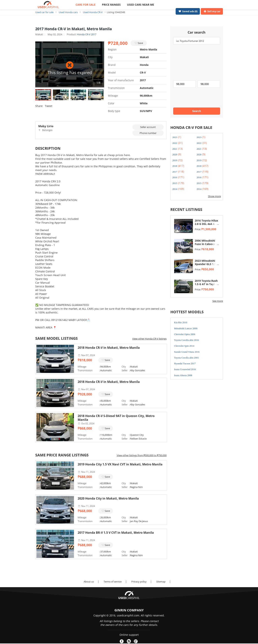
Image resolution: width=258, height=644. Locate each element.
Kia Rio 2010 (181, 322)
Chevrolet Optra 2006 (185, 334)
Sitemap (161, 582)
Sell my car (212, 11)
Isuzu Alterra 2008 (183, 375)
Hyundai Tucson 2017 (185, 363)
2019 (175, 160)
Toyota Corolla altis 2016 (187, 340)
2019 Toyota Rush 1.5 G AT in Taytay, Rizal (207, 284)
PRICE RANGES (111, 5)
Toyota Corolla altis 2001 (187, 358)
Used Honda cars (68, 12)
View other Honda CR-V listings (149, 339)
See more (218, 301)
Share (39, 106)
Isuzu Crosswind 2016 (185, 369)
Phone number (148, 133)
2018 (175, 166)
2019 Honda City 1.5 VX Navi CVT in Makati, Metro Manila (120, 464)
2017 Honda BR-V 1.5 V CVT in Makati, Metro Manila (116, 533)
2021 (175, 149)
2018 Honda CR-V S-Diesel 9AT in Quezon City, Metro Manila (116, 418)
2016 (175, 177)
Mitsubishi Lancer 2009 (186, 328)
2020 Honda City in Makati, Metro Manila (108, 498)
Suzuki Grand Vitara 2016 (187, 352)
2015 (175, 183)
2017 (175, 172)
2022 (175, 143)
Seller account (148, 127)
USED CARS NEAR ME (141, 5)
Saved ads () (188, 11)
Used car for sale (44, 12)
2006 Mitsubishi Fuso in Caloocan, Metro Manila (206, 244)
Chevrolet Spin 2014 (184, 346)
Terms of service (113, 582)
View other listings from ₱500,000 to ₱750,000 (142, 455)
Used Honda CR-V (93, 12)
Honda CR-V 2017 (87, 34)
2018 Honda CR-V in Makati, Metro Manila (109, 348)
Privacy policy (139, 582)
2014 (175, 189)
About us (89, 582)
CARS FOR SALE (86, 5)
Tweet (49, 106)
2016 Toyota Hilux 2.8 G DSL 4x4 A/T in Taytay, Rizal (206, 224)
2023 (175, 137)
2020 (175, 154)
